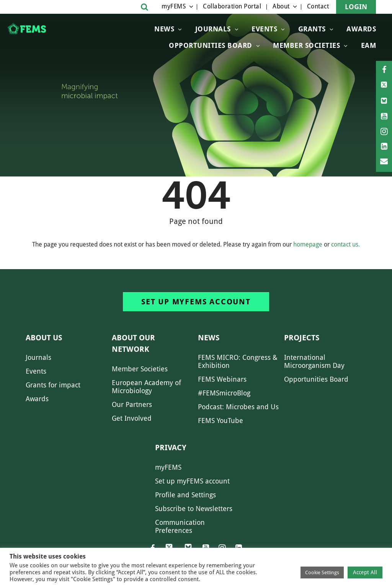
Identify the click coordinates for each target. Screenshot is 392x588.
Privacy (171, 448)
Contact (318, 6)
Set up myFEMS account (196, 302)
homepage (308, 244)
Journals (213, 29)
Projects (302, 338)
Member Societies (306, 45)
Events (264, 29)
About (281, 6)
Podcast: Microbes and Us (238, 407)
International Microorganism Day (314, 361)
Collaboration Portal (232, 6)
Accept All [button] (365, 572)
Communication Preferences (180, 526)
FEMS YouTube (220, 421)
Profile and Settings (185, 495)
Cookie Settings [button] (322, 572)
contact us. (345, 244)
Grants (312, 29)
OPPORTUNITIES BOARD (211, 45)
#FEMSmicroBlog (224, 393)
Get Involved (132, 418)
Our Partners (132, 404)
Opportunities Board (316, 379)
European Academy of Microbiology (146, 387)
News (164, 29)
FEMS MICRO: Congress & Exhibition (238, 361)
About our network (133, 343)
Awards (361, 29)
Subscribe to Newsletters (194, 509)
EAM (369, 45)
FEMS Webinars (222, 379)
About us (44, 338)
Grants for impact (53, 385)
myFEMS (174, 6)
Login (356, 7)
